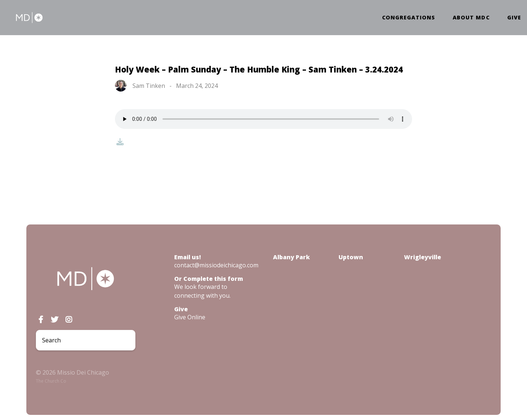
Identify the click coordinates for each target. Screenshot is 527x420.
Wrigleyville (423, 257)
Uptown (351, 257)
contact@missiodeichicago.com (216, 265)
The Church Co (51, 381)
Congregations (409, 18)
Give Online (190, 317)
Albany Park (291, 257)
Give (514, 18)
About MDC (471, 18)
